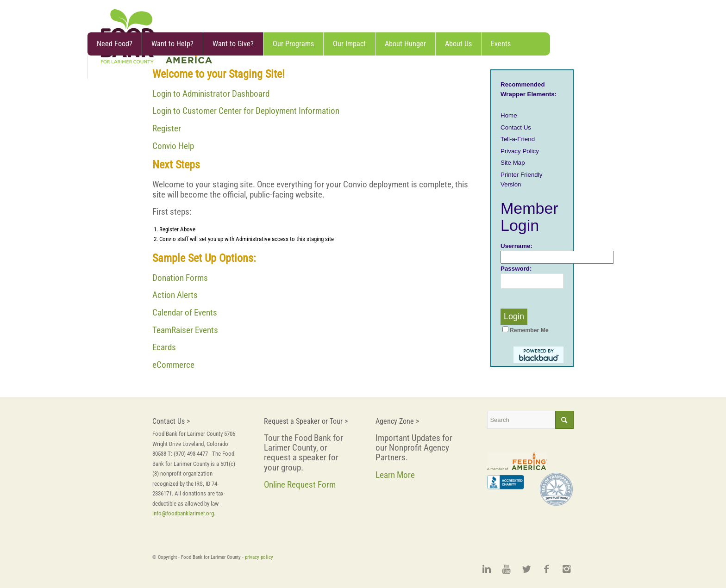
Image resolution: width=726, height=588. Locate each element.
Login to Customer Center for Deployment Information (246, 111)
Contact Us (516, 127)
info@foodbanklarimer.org (183, 513)
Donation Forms (180, 278)
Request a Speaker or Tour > (306, 421)
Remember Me (526, 330)
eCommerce (173, 365)
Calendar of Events (185, 313)
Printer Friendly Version (521, 179)
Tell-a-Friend (518, 139)
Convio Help (173, 146)
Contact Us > (171, 421)
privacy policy (259, 557)
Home (509, 115)
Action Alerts (175, 295)
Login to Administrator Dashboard (211, 94)
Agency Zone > (397, 421)
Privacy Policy (520, 151)
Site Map (513, 163)
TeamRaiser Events (185, 330)
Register (167, 128)
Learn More (395, 475)
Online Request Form (300, 485)
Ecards (164, 347)
